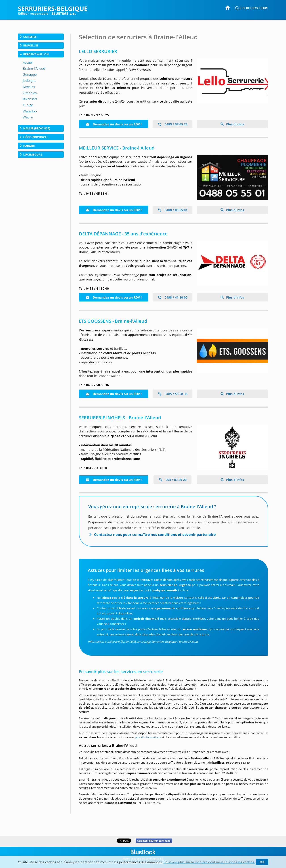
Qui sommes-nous (252, 8)
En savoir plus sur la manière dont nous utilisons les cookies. (209, 862)
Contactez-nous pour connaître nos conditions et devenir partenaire (155, 535)
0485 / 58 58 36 (172, 394)
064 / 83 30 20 (172, 480)
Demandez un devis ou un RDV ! (114, 124)
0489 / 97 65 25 (172, 124)
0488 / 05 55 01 (172, 210)
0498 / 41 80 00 (172, 297)
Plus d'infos (235, 124)
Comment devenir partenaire (154, 841)
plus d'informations (148, 737)
